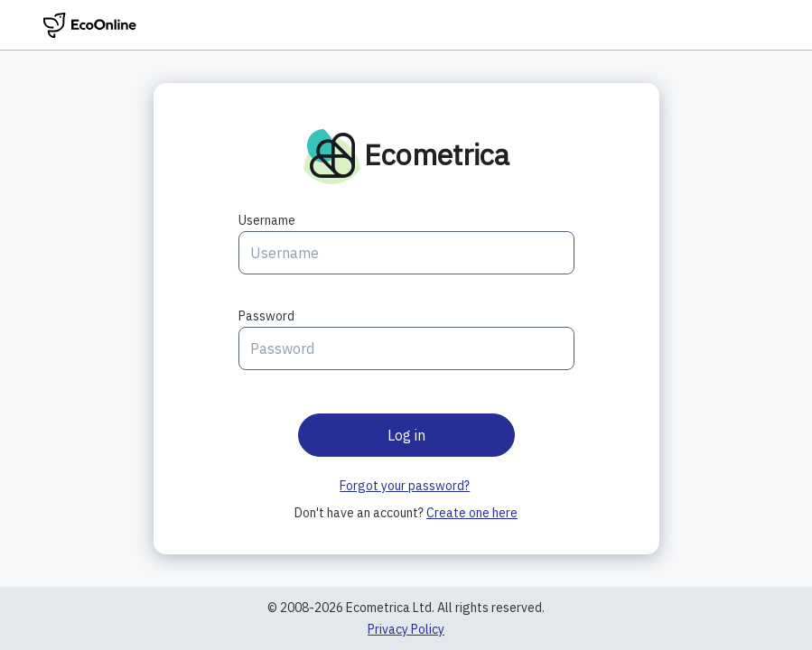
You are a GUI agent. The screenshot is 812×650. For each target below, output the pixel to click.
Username (267, 220)
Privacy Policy (406, 629)
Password (266, 316)
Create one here (472, 513)
